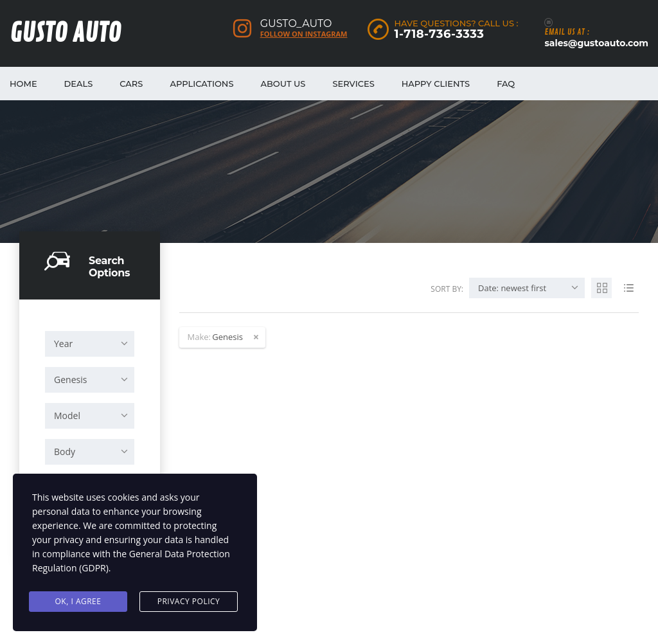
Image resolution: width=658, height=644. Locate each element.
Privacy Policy (189, 601)
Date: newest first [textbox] (512, 288)
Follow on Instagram (304, 34)
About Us (283, 84)
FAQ (506, 84)
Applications (201, 84)
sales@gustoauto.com (596, 43)
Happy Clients (436, 84)
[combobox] (90, 344)
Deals (79, 84)
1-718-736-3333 (439, 34)
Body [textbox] (65, 452)
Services (353, 84)
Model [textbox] (67, 416)
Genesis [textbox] (70, 380)
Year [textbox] (63, 344)
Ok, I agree (78, 601)
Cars (131, 84)
